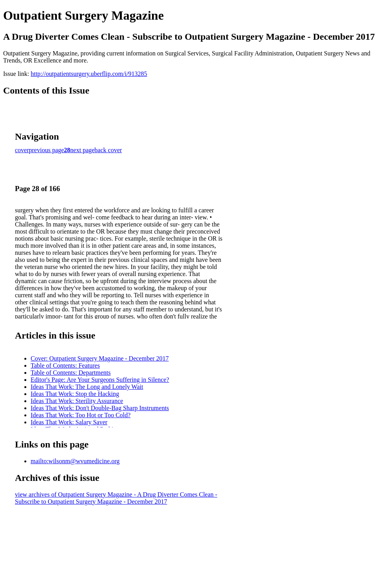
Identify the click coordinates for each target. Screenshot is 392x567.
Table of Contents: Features (65, 365)
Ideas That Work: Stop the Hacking (75, 394)
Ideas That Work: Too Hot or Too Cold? (81, 415)
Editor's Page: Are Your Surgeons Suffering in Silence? (100, 380)
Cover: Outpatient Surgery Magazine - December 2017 (100, 358)
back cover (108, 150)
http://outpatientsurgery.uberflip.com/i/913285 (89, 74)
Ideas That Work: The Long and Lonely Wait (87, 387)
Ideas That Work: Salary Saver (69, 422)
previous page (47, 150)
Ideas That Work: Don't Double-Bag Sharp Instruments (100, 408)
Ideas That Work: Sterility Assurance (77, 401)
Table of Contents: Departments (71, 373)
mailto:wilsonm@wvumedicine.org (75, 461)
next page (82, 150)
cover (22, 150)
